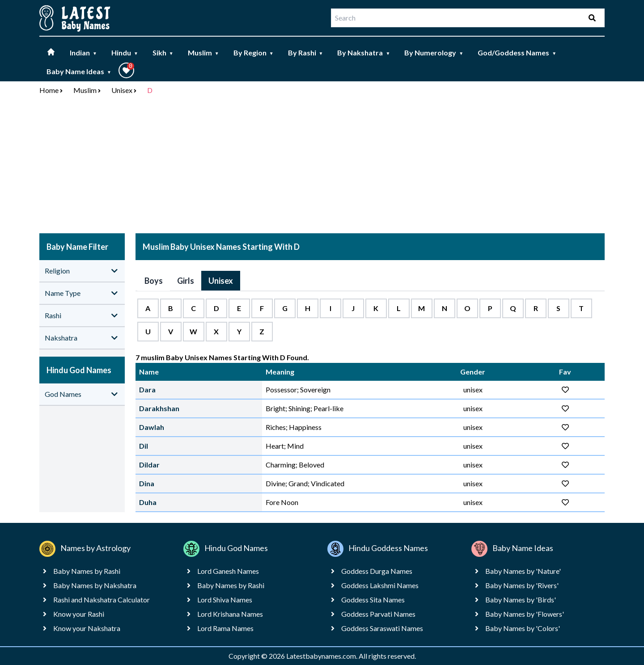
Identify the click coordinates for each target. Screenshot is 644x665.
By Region (254, 53)
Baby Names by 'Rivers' (522, 585)
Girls (186, 281)
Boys (154, 281)
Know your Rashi (79, 614)
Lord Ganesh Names (228, 571)
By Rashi (306, 53)
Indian (83, 53)
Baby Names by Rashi (87, 571)
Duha (148, 502)
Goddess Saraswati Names (382, 628)
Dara (147, 389)
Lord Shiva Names (225, 600)
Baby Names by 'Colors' (523, 628)
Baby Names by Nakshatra (95, 585)
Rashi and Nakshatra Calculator (102, 600)
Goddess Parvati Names (378, 614)
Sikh (163, 53)
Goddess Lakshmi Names (380, 585)
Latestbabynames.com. (322, 656)
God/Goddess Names (517, 53)
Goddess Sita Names (373, 600)
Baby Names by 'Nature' (523, 571)
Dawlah (152, 427)
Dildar (149, 465)
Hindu (125, 53)
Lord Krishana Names (230, 614)
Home (49, 90)
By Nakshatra (364, 53)
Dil (144, 446)
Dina (147, 483)
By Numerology (434, 53)
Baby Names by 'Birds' (521, 600)
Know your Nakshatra (87, 628)
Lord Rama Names (225, 628)
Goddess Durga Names (377, 571)
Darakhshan (159, 408)
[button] (126, 70)
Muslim (203, 53)
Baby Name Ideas (79, 71)
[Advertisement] (322, 166)
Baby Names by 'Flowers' (525, 614)
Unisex (122, 90)
